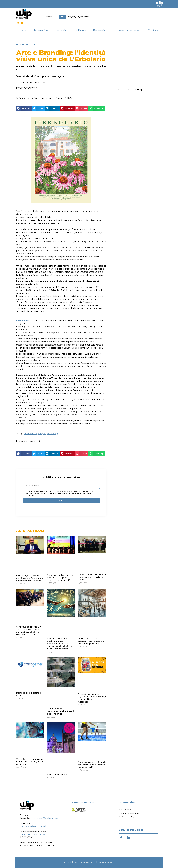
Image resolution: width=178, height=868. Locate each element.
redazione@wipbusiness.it (34, 827)
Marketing (47, 98)
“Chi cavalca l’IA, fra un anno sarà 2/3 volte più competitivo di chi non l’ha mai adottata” (29, 631)
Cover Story (63, 31)
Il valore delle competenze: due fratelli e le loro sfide (61, 712)
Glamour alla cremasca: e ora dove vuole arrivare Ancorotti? (92, 577)
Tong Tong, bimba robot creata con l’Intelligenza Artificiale (30, 762)
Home (23, 31)
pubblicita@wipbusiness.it (34, 835)
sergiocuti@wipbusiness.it (46, 818)
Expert (37, 98)
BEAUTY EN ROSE (57, 775)
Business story (100, 31)
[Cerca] (62, 17)
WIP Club (153, 31)
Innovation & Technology (128, 31)
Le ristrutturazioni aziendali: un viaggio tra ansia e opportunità (91, 641)
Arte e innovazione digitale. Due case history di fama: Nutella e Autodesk (92, 698)
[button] (24, 109)
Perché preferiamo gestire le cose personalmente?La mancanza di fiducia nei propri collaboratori (60, 644)
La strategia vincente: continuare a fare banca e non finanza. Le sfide (29, 579)
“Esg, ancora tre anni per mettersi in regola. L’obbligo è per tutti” (61, 578)
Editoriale (81, 31)
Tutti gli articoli (41, 31)
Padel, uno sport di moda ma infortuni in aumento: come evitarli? (92, 765)
